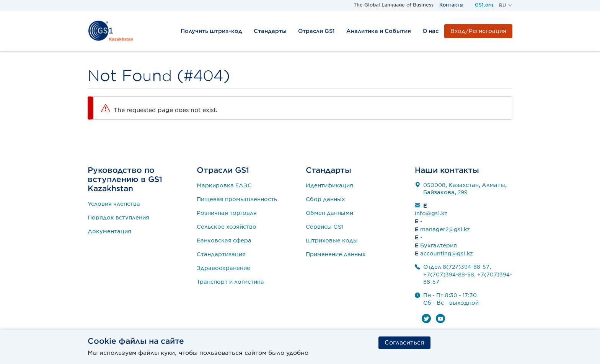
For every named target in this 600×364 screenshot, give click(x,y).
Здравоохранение (223, 268)
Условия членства (114, 204)
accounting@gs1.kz (447, 253)
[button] (506, 5)
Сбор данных (325, 199)
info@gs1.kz (431, 213)
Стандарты (270, 31)
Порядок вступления (118, 218)
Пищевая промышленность (237, 199)
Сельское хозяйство (227, 227)
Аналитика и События (379, 31)
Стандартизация (221, 254)
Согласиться (404, 343)
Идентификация (329, 185)
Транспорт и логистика (230, 282)
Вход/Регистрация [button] (478, 31)
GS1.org (484, 5)
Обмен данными (329, 213)
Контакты (451, 5)
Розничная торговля (227, 213)
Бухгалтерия (439, 245)
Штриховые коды (332, 240)
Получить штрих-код (211, 31)
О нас (430, 31)
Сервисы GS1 (324, 227)
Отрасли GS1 (316, 31)
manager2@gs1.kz (445, 229)
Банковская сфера (224, 240)
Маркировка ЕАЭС (224, 185)
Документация (109, 231)
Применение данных (336, 254)
